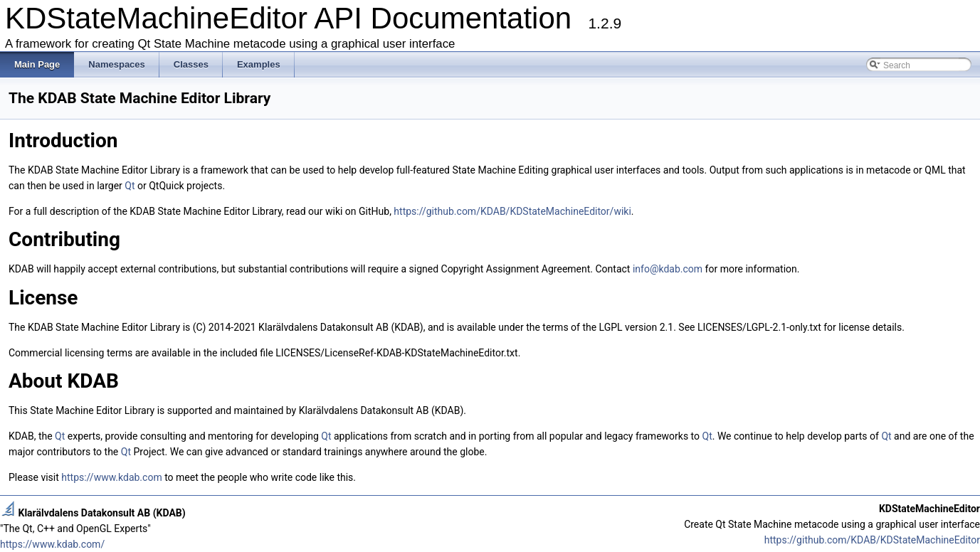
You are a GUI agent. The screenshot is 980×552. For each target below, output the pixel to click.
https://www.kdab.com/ (52, 544)
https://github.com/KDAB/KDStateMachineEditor (872, 540)
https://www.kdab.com (111, 477)
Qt (130, 186)
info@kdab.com (668, 269)
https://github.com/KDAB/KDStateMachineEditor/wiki (512, 211)
